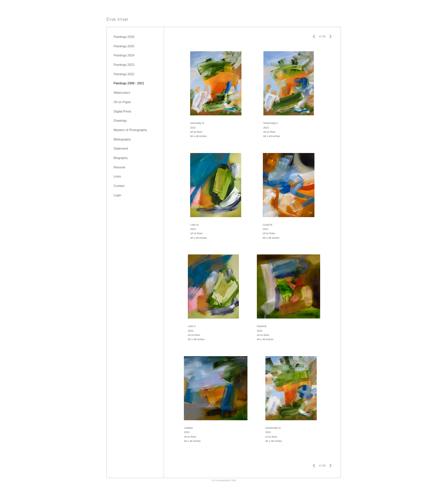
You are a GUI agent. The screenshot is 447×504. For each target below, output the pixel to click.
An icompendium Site (223, 480)
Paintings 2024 (124, 55)
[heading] (117, 20)
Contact (119, 186)
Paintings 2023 (124, 65)
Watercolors (122, 93)
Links (117, 176)
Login (118, 195)
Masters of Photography (130, 130)
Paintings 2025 (124, 46)
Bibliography (122, 139)
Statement (121, 148)
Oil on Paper (122, 102)
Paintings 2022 (124, 74)
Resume (120, 167)
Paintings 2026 (124, 37)
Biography (121, 158)
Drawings (120, 121)
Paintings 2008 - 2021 (129, 83)
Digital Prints (123, 111)
